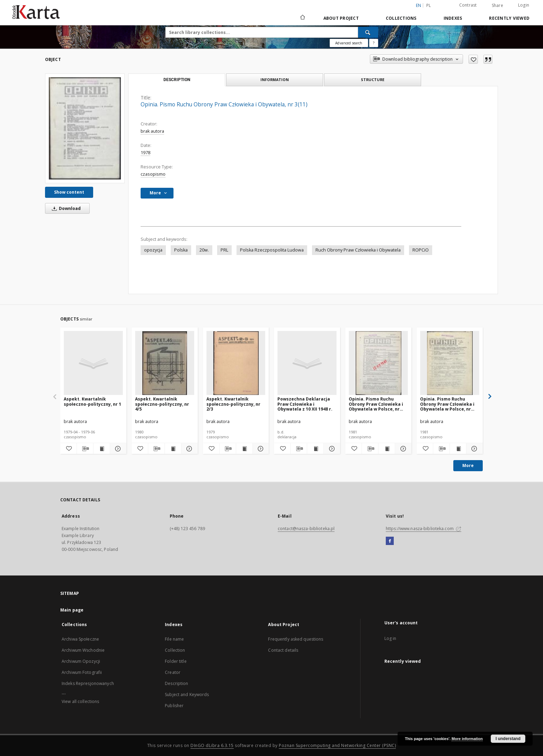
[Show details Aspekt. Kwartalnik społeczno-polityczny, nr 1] (117, 449)
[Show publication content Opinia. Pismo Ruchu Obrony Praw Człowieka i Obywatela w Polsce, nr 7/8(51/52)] (458, 449)
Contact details (283, 650)
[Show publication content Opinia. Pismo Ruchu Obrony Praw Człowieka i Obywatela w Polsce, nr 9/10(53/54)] (387, 449)
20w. (204, 250)
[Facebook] (390, 541)
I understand (508, 739)
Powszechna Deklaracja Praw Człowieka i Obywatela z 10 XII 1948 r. (305, 404)
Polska (181, 250)
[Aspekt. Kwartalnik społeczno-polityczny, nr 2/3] (236, 363)
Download (65, 208)
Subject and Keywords (187, 695)
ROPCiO (421, 250)
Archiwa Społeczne (80, 639)
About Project (341, 18)
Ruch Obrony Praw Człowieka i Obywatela (358, 250)
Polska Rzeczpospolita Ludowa (272, 250)
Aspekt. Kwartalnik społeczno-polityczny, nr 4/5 (162, 404)
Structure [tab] (373, 80)
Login (524, 5)
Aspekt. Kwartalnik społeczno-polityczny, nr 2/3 (233, 404)
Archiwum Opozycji (81, 661)
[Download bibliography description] (85, 449)
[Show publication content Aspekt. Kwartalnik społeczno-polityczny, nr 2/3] (244, 449)
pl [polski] (429, 5)
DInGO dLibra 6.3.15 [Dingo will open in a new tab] (212, 745)
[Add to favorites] (473, 59)
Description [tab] (177, 80)
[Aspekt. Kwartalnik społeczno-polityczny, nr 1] (93, 363)
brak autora (152, 131)
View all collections (80, 701)
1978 (145, 153)
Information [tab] (275, 80)
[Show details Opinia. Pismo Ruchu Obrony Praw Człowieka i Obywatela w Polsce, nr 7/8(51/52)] (474, 449)
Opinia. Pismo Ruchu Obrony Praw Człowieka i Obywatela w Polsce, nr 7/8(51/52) (447, 404)
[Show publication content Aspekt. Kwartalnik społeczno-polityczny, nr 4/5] (173, 449)
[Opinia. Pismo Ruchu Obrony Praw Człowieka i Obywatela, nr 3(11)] (85, 128)
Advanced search (349, 43)
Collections (401, 18)
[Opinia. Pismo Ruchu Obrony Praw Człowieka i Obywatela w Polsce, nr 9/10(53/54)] (378, 363)
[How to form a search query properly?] (374, 43)
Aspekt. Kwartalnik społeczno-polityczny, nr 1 (92, 401)
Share (497, 6)
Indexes (453, 18)
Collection (175, 650)
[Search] (368, 32)
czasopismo (153, 174)
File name (174, 639)
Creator (173, 672)
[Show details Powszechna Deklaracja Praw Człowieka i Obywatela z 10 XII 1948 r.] (331, 449)
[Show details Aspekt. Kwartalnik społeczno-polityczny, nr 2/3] (260, 449)
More (468, 465)
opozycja (153, 250)
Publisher (174, 706)
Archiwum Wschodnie (83, 650)
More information (467, 739)
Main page (72, 610)
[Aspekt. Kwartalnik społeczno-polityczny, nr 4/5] (165, 363)
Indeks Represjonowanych (88, 683)
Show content (69, 192)
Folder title (176, 661)
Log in (390, 638)
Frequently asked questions (296, 639)
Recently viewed (509, 18)
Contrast (468, 5)
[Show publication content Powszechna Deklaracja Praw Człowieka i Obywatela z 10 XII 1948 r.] (315, 449)
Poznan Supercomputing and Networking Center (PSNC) (337, 745)
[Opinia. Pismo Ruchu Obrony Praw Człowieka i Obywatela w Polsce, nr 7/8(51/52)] (450, 363)
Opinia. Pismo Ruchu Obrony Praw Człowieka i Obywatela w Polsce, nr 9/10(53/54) (376, 404)
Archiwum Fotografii (82, 672)
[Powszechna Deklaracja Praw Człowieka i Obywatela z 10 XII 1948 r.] (307, 363)
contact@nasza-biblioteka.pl (306, 529)
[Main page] (302, 18)
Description (176, 683)
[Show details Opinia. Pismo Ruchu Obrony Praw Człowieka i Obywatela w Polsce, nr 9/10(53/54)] (402, 449)
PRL (224, 250)
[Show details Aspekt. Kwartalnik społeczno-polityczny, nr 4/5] (189, 449)
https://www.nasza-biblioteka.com (424, 529)
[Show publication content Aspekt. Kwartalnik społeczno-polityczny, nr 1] (102, 449)
